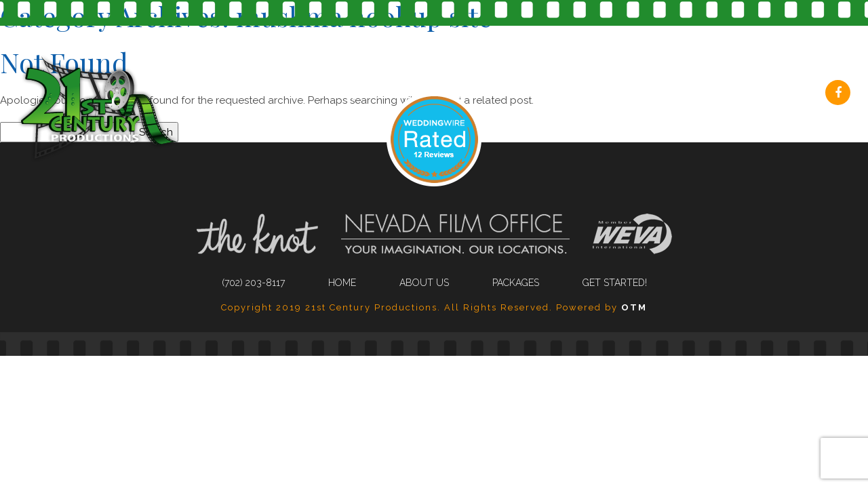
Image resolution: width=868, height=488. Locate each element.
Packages (647, 94)
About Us (543, 94)
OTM (634, 307)
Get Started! (760, 94)
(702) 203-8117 (349, 94)
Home (342, 283)
